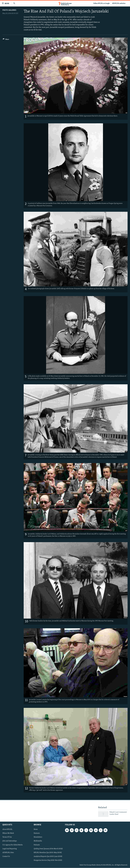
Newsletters (38, 837)
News (36, 829)
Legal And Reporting (10, 849)
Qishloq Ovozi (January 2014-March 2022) (48, 849)
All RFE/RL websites (119, 3)
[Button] (6, 40)
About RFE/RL (7, 829)
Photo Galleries (9, 10)
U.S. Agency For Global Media (13, 845)
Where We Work (8, 833)
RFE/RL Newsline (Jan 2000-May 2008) (48, 853)
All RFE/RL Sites (8, 853)
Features (37, 833)
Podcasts (37, 845)
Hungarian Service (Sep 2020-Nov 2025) (48, 860)
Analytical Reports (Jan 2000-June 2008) (48, 856)
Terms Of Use (7, 837)
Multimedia (38, 841)
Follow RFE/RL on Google (102, 3)
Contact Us (6, 856)
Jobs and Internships (10, 841)
